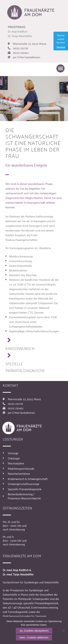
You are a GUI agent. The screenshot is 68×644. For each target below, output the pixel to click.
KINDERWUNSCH (20, 350)
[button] (60, 68)
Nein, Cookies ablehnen (34, 637)
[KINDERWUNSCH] (9, 342)
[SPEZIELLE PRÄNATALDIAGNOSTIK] (9, 357)
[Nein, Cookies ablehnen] (63, 631)
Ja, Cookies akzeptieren (34, 631)
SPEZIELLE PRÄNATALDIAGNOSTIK (25, 369)
